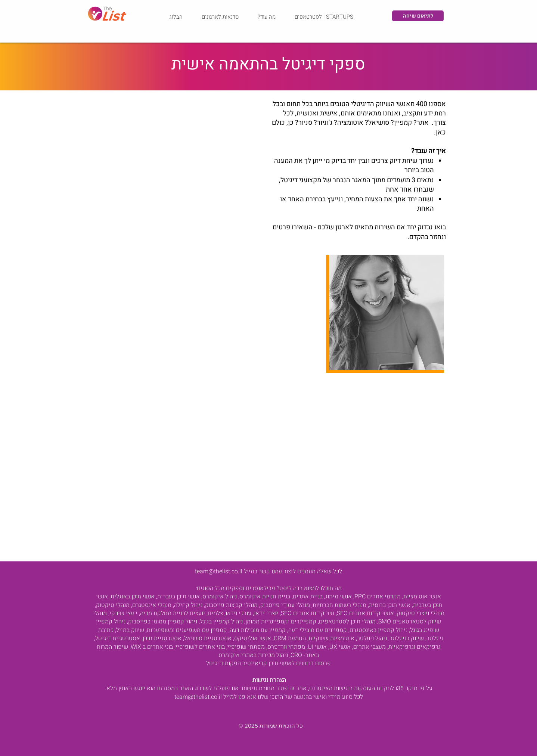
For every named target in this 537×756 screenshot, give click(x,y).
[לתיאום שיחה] (418, 16)
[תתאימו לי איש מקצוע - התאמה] (57, 11)
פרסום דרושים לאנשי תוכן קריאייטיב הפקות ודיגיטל (268, 663)
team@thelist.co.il (219, 571)
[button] (266, 17)
